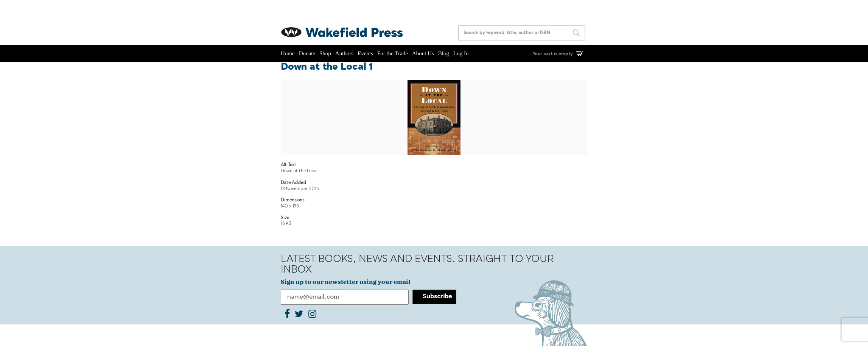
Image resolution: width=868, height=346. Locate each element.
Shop (325, 53)
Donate (307, 53)
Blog (444, 53)
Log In (461, 53)
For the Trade (393, 53)
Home (288, 53)
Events (365, 53)
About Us (423, 53)
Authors (344, 53)
